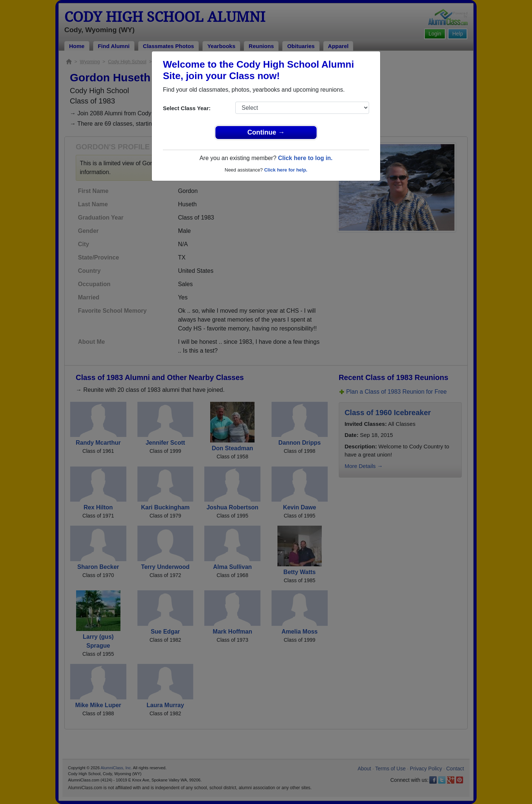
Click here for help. (286, 170)
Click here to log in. (305, 158)
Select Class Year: (187, 108)
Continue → (266, 132)
